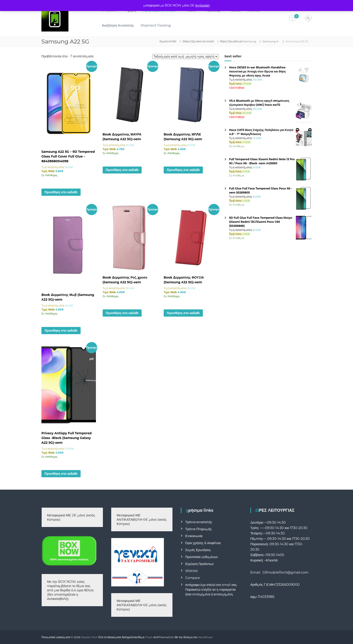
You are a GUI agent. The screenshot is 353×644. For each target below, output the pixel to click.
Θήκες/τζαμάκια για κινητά (198, 41)
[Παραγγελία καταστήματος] (185, 56)
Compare (193, 578)
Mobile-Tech (89, 637)
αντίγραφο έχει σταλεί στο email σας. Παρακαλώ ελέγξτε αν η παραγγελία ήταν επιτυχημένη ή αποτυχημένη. (211, 590)
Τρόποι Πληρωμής (198, 529)
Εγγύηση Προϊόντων (199, 564)
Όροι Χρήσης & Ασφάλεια (203, 543)
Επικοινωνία (194, 536)
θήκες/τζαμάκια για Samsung (238, 41)
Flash (149, 637)
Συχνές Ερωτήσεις (198, 550)
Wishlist (191, 571)
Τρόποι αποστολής (199, 522)
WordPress (205, 637)
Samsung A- (271, 41)
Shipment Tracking (156, 25)
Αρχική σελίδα (168, 41)
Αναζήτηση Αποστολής (118, 25)
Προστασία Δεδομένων (201, 557)
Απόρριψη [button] (202, 5)
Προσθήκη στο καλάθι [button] (61, 192)
